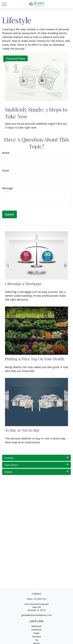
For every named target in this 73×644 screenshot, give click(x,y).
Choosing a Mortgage (23, 284)
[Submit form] (9, 214)
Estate (36, 633)
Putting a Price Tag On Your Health (35, 359)
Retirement (37, 626)
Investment (36, 630)
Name (6, 153)
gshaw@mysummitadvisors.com (37, 615)
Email (5, 170)
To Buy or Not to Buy (22, 430)
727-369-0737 (40, 599)
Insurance (36, 637)
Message (7, 188)
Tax (37, 640)
